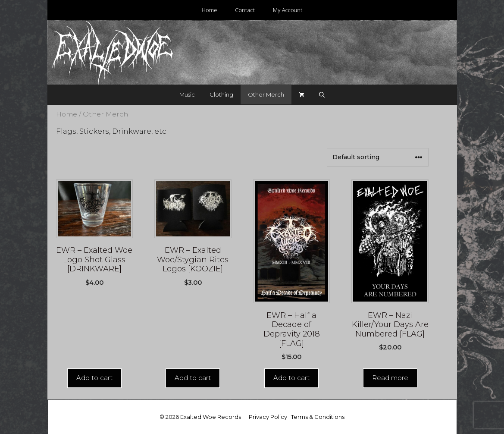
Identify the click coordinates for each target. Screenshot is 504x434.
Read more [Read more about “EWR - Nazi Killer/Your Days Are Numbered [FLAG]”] (390, 378)
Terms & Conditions (318, 417)
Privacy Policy (268, 417)
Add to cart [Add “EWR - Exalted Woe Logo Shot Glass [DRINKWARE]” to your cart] (94, 378)
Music (187, 94)
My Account (288, 10)
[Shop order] (378, 157)
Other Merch (266, 94)
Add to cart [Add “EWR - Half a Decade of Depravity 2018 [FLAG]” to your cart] (291, 378)
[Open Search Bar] (322, 95)
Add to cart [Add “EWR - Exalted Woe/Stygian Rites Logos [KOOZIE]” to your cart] (193, 378)
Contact (245, 10)
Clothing (221, 94)
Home (209, 10)
